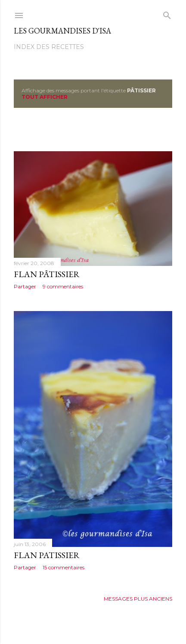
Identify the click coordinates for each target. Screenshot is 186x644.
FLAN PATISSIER (47, 555)
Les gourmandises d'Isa (62, 31)
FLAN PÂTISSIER (47, 274)
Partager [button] (25, 286)
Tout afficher (45, 97)
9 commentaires (63, 286)
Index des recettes (49, 47)
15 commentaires (64, 567)
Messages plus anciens (138, 599)
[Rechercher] (167, 14)
